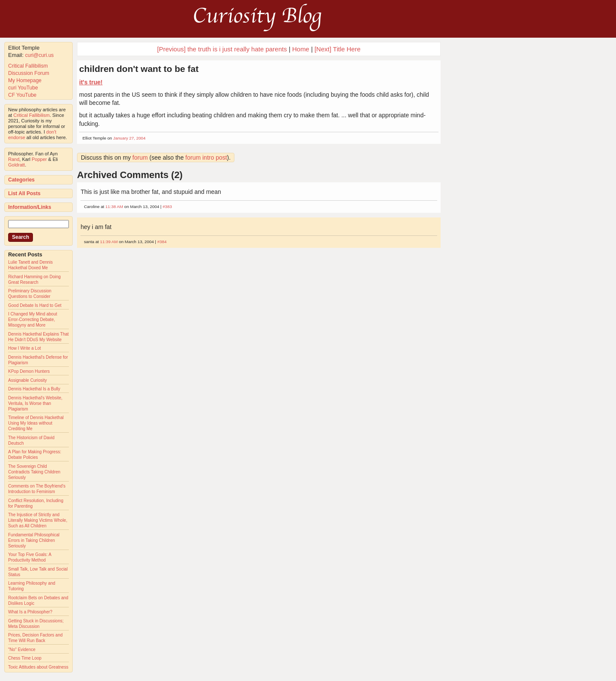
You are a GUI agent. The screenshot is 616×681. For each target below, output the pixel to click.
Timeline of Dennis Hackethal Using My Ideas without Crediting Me (36, 423)
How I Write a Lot (25, 348)
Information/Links (30, 207)
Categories (21, 180)
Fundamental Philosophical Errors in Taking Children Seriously (34, 540)
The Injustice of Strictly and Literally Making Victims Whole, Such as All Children (38, 520)
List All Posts (24, 193)
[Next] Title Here (338, 49)
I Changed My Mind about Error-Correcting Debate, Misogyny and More (33, 320)
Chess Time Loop (25, 658)
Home (301, 49)
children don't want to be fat (139, 69)
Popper (39, 159)
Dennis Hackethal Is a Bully (34, 389)
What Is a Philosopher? (30, 612)
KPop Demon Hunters (29, 371)
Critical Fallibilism (28, 66)
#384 (162, 242)
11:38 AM (114, 207)
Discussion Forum (29, 73)
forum (140, 158)
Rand (14, 159)
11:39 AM (109, 242)
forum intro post (206, 158)
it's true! (91, 82)
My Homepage (25, 80)
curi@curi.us (40, 55)
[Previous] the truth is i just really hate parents (222, 49)
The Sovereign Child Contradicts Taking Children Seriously (34, 472)
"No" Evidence (22, 650)
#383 (167, 207)
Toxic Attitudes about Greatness (38, 667)
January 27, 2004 (130, 138)
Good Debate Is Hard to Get (35, 305)
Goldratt (16, 165)
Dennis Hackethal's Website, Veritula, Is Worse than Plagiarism (35, 403)
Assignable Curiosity (28, 380)
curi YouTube (23, 88)
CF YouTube (22, 95)
